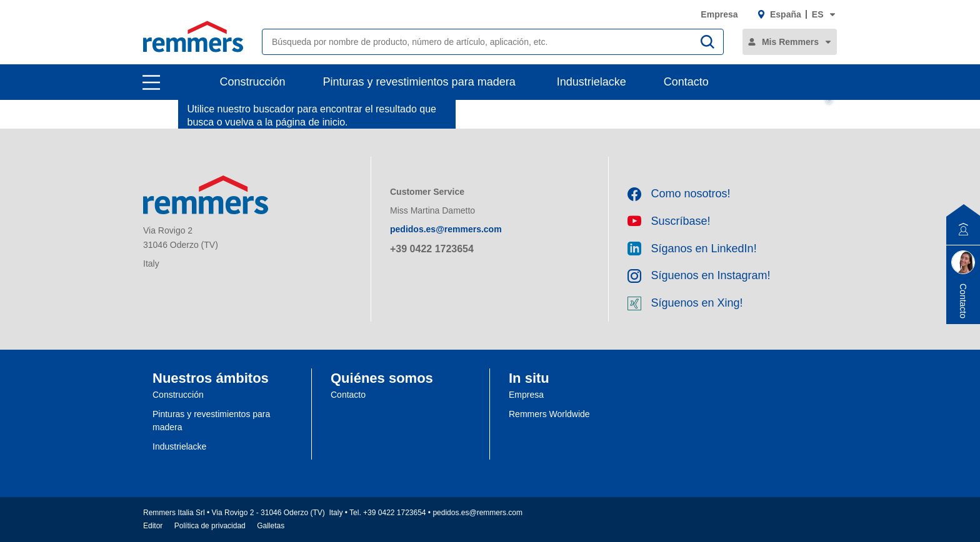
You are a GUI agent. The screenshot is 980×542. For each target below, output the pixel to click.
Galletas (271, 526)
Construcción (253, 82)
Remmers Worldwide (549, 414)
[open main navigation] (151, 82)
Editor (153, 526)
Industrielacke (592, 82)
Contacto (686, 82)
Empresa (719, 14)
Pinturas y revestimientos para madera (419, 82)
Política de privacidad (210, 526)
